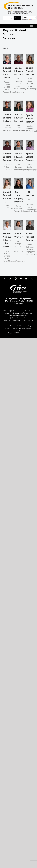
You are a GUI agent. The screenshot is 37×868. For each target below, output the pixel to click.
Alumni (30, 320)
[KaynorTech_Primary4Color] (19, 3)
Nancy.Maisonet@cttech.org (14, 261)
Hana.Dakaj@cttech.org (12, 208)
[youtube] (21, 279)
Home (8, 318)
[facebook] (5, 279)
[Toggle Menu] (31, 26)
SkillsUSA (7, 311)
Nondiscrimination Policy (11, 328)
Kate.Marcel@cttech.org (23, 130)
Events (24, 320)
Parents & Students (23, 318)
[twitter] (10, 279)
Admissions (16, 320)
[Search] (8, 18)
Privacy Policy (27, 326)
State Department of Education (22, 311)
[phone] (32, 279)
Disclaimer (20, 326)
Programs (8, 320)
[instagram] (16, 279)
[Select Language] (30, 17)
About (13, 318)
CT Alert (25, 315)
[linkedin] (26, 279)
